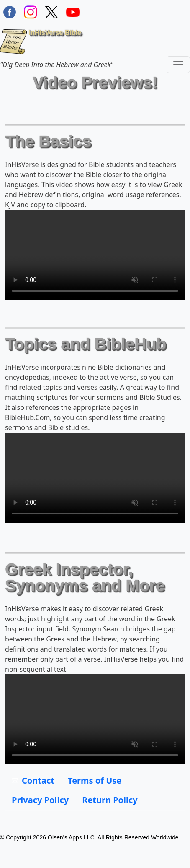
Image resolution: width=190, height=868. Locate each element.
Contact (38, 781)
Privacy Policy (40, 800)
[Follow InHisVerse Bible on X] (51, 11)
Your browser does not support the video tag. (95, 255)
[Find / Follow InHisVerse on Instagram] (31, 11)
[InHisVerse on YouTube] (73, 11)
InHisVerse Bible (41, 42)
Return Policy (110, 800)
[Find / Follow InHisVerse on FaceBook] (10, 11)
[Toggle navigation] (178, 65)
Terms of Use (95, 781)
